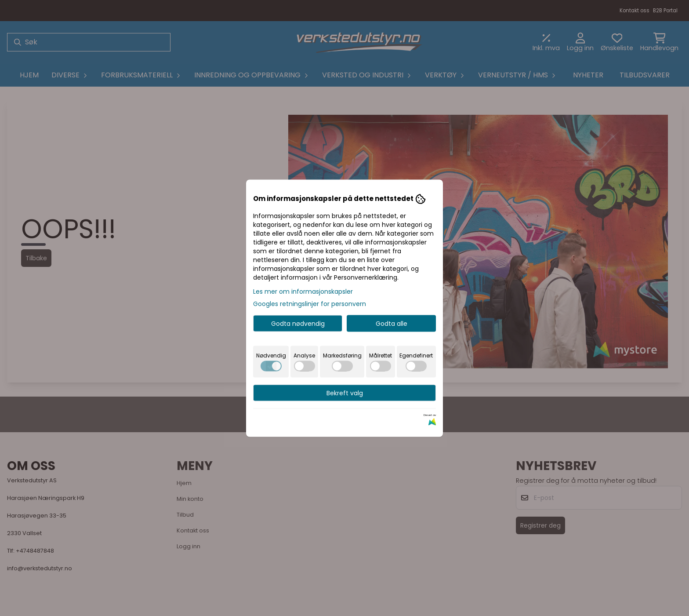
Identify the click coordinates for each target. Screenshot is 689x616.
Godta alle (392, 323)
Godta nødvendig (298, 323)
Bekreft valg (345, 393)
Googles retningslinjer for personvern (310, 303)
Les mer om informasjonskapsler (303, 291)
